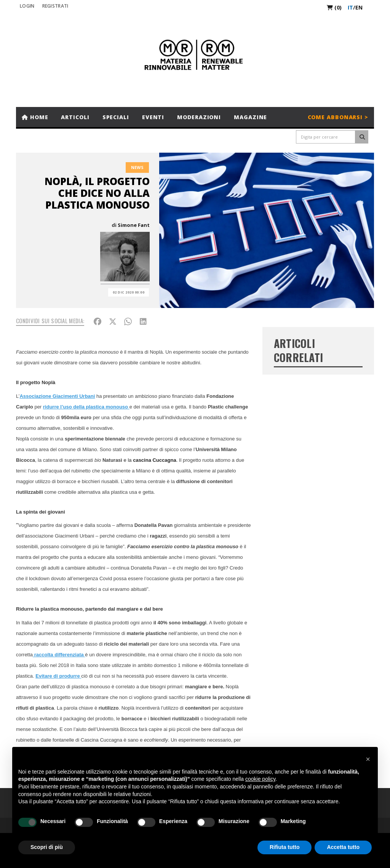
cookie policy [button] (260, 779)
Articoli (75, 117)
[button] (368, 759)
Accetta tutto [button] (343, 847)
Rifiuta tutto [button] (285, 847)
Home (35, 117)
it (350, 7)
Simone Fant (134, 225)
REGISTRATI (55, 6)
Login (27, 6)
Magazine (250, 117)
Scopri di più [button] (47, 847)
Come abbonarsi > (338, 117)
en (359, 7)
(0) (334, 7)
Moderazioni (199, 117)
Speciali (116, 117)
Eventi (153, 117)
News (137, 167)
